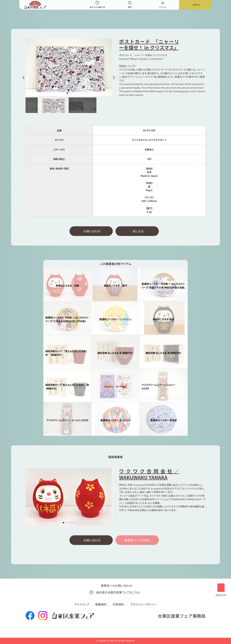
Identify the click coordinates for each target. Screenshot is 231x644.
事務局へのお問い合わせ (116, 585)
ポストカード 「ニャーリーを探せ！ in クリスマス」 (149, 44)
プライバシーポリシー (144, 604)
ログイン (196, 5)
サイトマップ (82, 604)
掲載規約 (101, 604)
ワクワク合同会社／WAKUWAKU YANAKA (149, 474)
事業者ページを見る (137, 540)
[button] (24, 77)
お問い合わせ (92, 231)
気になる (138, 231)
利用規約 (119, 604)
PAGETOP (221, 589)
